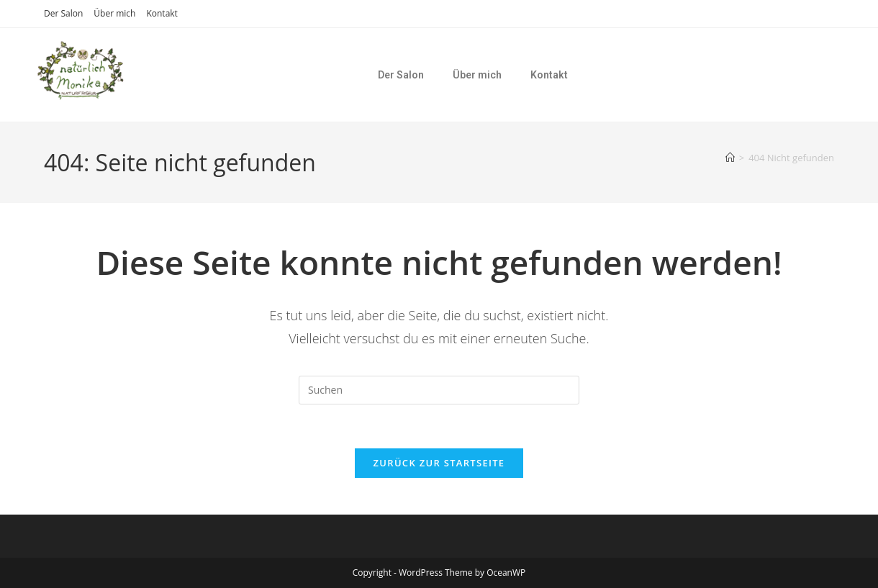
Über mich (114, 13)
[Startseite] (730, 158)
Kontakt (162, 13)
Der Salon (63, 13)
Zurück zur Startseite (439, 463)
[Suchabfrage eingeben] (439, 390)
